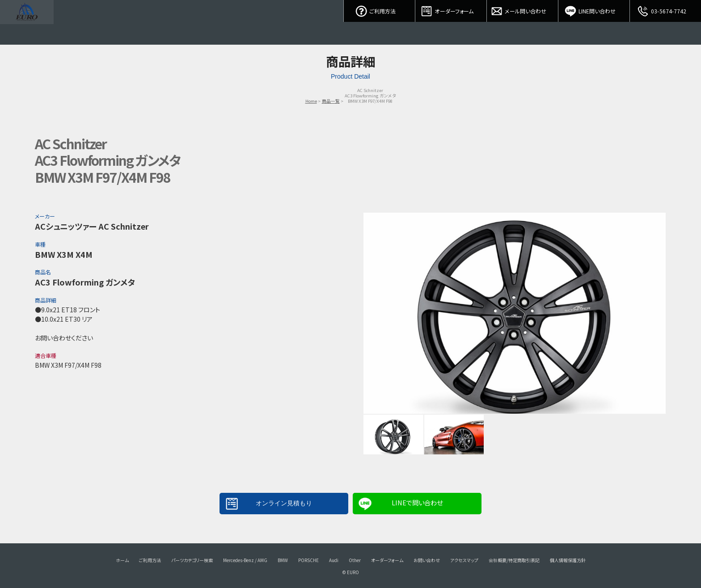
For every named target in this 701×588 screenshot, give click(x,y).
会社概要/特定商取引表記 (514, 560)
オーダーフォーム (451, 9)
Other (355, 560)
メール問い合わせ (523, 9)
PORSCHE (308, 560)
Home (311, 101)
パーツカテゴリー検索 (192, 560)
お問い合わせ (427, 560)
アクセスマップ (464, 560)
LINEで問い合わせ (417, 502)
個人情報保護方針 (568, 560)
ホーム (122, 560)
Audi (334, 560)
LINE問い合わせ (594, 9)
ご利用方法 (380, 9)
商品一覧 (331, 101)
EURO (27, 22)
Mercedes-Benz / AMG (245, 560)
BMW (283, 560)
